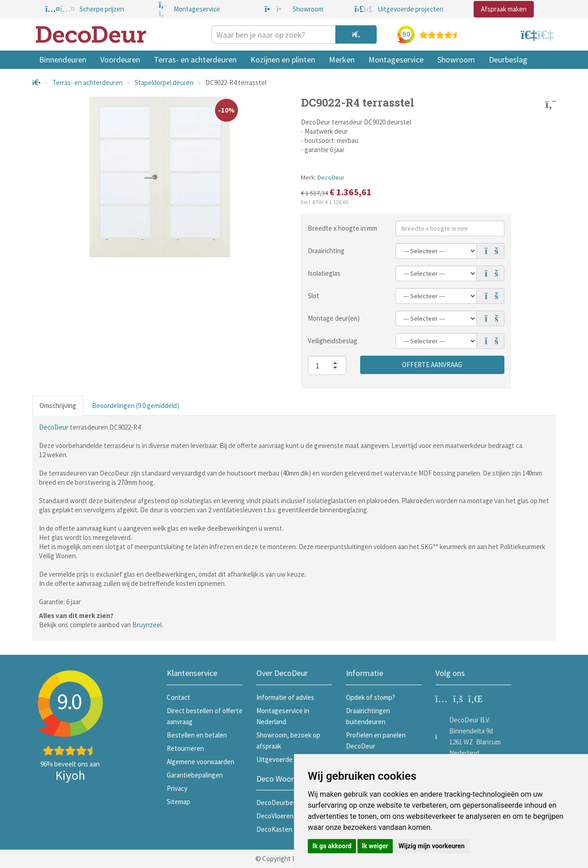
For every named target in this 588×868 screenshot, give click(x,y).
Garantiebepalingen (195, 775)
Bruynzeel (147, 625)
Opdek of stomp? (370, 697)
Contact (178, 697)
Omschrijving (58, 406)
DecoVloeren (275, 816)
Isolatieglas (324, 273)
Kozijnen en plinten (283, 60)
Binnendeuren (63, 60)
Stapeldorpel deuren (164, 82)
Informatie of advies (285, 697)
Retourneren (185, 748)
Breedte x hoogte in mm (342, 228)
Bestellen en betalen (197, 735)
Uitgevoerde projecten (289, 759)
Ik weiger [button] (375, 846)
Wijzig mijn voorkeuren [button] (431, 846)
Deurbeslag (508, 60)
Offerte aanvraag (432, 365)
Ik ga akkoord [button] (332, 846)
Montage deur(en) (334, 318)
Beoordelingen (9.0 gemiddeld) (136, 406)
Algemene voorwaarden (201, 762)
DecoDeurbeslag (280, 803)
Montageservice (396, 60)
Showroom (456, 60)
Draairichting (326, 251)
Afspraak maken (504, 9)
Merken (342, 60)
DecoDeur (331, 177)
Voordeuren (120, 60)
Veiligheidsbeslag (333, 341)
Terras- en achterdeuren (195, 60)
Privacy (177, 788)
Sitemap (178, 802)
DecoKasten (274, 829)
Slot (314, 296)
